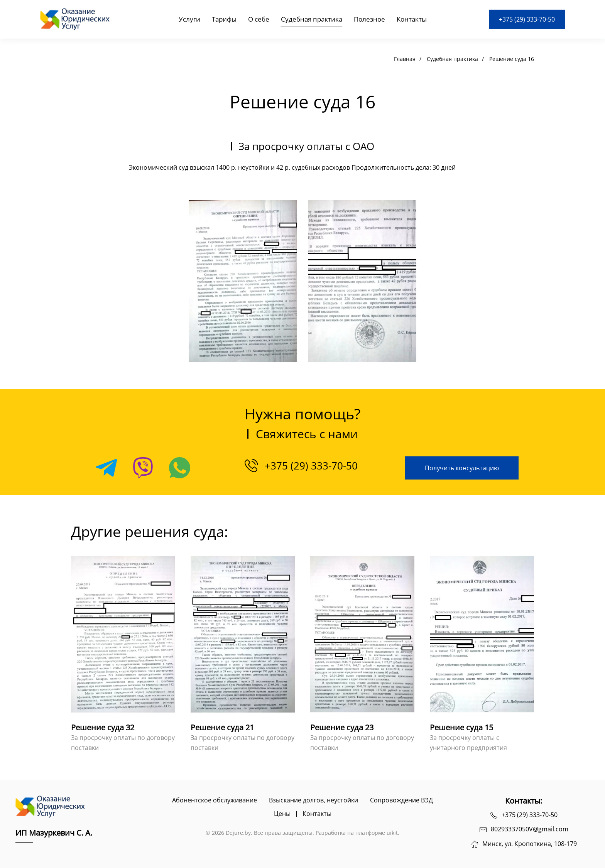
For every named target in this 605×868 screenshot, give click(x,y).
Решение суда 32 (103, 727)
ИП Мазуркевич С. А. (54, 833)
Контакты (412, 19)
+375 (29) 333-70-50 (527, 19)
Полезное (369, 19)
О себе (259, 19)
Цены (282, 814)
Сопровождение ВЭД (401, 800)
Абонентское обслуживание (215, 800)
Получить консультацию (462, 468)
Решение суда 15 (461, 727)
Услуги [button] (189, 19)
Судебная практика (312, 19)
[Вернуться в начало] (77, 19)
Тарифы (224, 19)
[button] (243, 281)
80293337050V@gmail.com (530, 829)
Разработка (331, 833)
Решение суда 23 (342, 727)
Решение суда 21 (222, 727)
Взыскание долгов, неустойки (313, 800)
